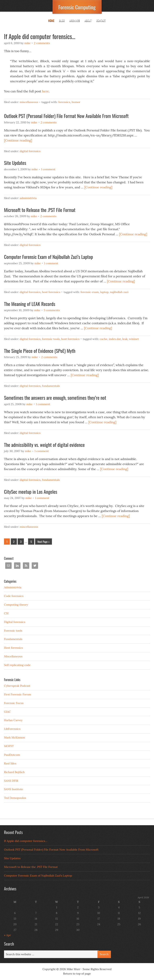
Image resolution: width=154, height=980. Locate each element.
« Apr (7, 935)
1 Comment (48, 169)
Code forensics (14, 596)
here (46, 91)
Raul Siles (10, 763)
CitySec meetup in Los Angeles (31, 492)
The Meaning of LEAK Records (30, 304)
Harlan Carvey (13, 720)
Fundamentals (51, 386)
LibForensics (12, 729)
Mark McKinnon (14, 737)
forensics (64, 102)
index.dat (115, 339)
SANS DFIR (11, 781)
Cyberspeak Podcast (17, 686)
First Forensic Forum (18, 694)
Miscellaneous (29, 102)
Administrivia (28, 198)
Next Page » (44, 542)
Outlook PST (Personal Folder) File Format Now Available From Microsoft (66, 116)
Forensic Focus (14, 703)
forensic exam (90, 292)
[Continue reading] (18, 140)
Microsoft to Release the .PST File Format (40, 210)
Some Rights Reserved (97, 969)
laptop (104, 292)
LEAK (125, 339)
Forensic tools (51, 339)
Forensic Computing (77, 7)
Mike (27, 43)
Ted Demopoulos (15, 798)
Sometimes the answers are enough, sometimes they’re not (55, 398)
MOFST (9, 746)
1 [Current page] (7, 542)
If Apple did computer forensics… (40, 36)
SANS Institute (14, 789)
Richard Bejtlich (14, 772)
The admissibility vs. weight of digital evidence (44, 445)
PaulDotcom (12, 755)
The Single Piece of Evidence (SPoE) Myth (40, 351)
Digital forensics (30, 151)
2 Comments (42, 43)
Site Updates (15, 163)
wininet (134, 339)
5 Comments (52, 310)
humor (76, 102)
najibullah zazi (119, 292)
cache (103, 339)
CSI (6, 613)
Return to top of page (77, 974)
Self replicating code (17, 665)
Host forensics (51, 292)
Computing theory (16, 605)
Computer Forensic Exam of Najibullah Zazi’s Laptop (49, 257)
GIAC (7, 712)
